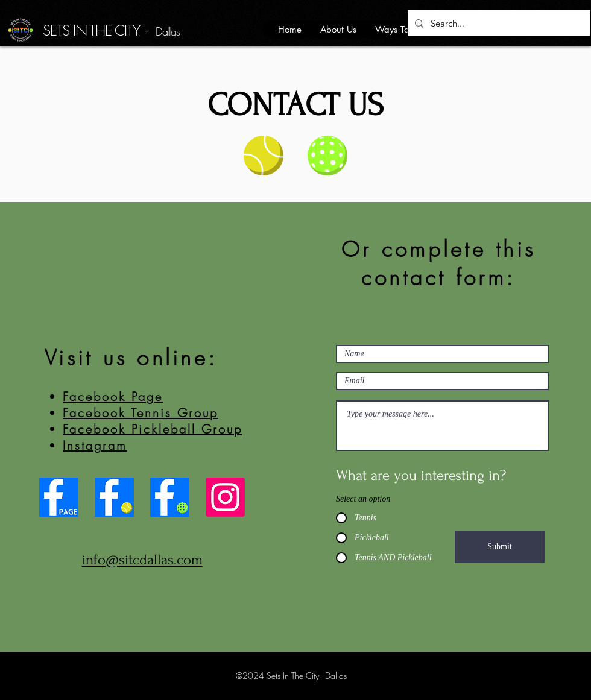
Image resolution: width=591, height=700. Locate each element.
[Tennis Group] (114, 497)
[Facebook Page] (59, 497)
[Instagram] (225, 497)
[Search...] (498, 23)
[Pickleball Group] (170, 497)
